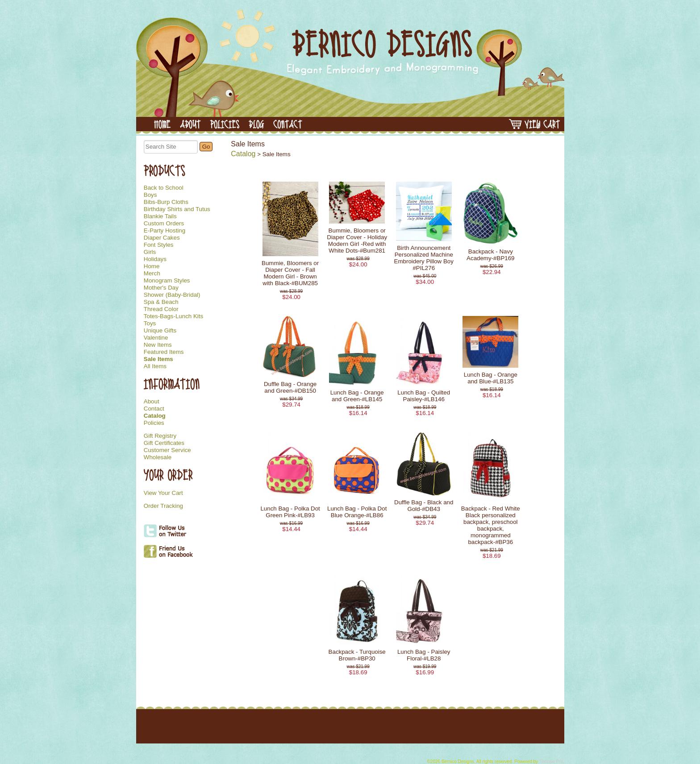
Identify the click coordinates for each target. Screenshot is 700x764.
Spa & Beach (161, 302)
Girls (150, 252)
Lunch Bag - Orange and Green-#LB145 (357, 396)
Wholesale (158, 457)
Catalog (155, 416)
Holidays (155, 259)
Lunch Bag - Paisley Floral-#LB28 (424, 655)
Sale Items (158, 359)
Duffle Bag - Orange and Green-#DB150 (290, 387)
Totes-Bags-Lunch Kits (173, 316)
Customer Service (167, 450)
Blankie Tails (160, 216)
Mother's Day (161, 288)
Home (152, 266)
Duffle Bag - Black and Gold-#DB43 (424, 506)
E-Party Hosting (165, 231)
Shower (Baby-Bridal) (172, 295)
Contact (154, 409)
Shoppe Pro (551, 762)
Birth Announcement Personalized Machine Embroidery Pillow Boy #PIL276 (424, 258)
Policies (154, 423)
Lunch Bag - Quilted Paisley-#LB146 (424, 396)
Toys (150, 324)
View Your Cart (163, 493)
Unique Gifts (160, 331)
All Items (155, 366)
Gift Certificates (164, 443)
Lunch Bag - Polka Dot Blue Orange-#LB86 (357, 512)
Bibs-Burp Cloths (166, 202)
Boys (150, 195)
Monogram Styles (167, 281)
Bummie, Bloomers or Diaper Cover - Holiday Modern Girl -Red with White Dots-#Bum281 (357, 241)
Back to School (164, 188)
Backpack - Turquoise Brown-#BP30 (357, 655)
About (152, 402)
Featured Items (164, 352)
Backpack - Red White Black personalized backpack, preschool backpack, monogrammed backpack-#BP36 (491, 525)
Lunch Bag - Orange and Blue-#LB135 (491, 378)
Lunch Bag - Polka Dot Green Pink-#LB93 (290, 512)
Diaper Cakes (162, 238)
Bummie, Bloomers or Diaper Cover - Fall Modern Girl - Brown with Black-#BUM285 (290, 273)
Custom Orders (164, 224)
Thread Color (161, 309)
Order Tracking (163, 506)
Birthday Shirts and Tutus (177, 209)
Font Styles (159, 245)
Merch (152, 274)
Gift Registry (160, 436)
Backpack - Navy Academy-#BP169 (490, 255)
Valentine (156, 338)
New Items (158, 345)
